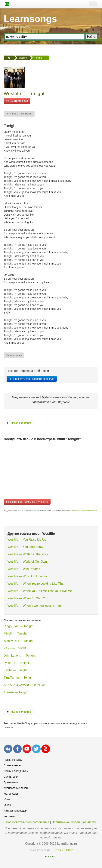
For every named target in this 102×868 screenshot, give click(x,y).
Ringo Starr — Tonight (19, 626)
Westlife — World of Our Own (27, 562)
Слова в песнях (13, 765)
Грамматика (11, 782)
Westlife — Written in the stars (28, 554)
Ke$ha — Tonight (15, 670)
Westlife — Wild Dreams (24, 569)
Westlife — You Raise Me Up (27, 540)
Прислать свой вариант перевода (32, 379)
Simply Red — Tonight (19, 641)
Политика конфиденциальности (74, 822)
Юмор (7, 799)
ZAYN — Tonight (15, 648)
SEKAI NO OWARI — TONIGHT (25, 685)
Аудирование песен (16, 788)
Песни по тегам (13, 760)
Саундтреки (11, 777)
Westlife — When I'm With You (28, 598)
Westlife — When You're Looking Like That (36, 584)
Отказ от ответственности (85, 511)
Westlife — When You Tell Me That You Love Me (40, 591)
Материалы (11, 794)
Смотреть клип (17, 101)
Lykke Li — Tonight (16, 663)
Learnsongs (30, 19)
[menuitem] (19, 114)
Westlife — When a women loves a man (34, 606)
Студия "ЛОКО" (64, 850)
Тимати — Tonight (16, 692)
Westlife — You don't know (25, 547)
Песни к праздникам (16, 771)
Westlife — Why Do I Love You (28, 576)
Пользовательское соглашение (28, 822)
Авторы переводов (15, 811)
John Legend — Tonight (20, 656)
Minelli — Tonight (15, 633)
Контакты (9, 816)
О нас (7, 805)
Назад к (19, 423)
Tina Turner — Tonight (19, 678)
